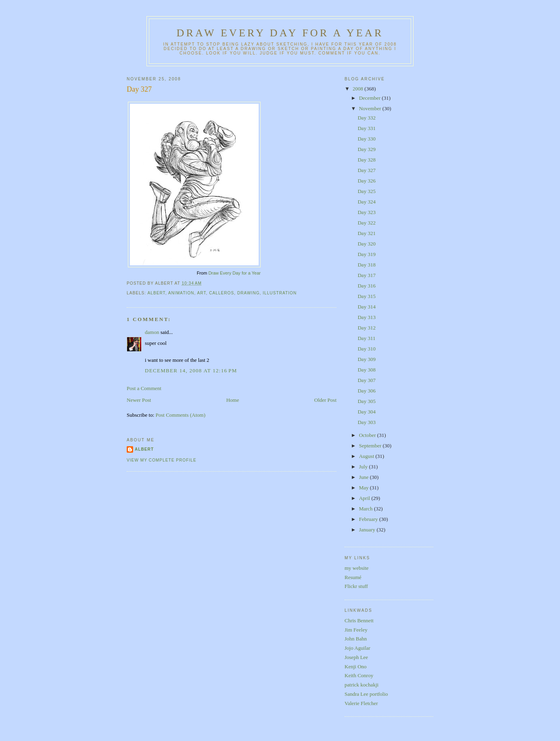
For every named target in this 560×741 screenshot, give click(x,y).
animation (181, 293)
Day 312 (366, 328)
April (365, 498)
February (369, 519)
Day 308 (366, 370)
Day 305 (366, 401)
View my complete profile (162, 460)
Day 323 (366, 212)
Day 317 (366, 275)
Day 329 (366, 149)
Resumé (353, 577)
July (364, 467)
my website (357, 568)
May (365, 488)
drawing (249, 293)
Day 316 (366, 286)
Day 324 (366, 202)
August (367, 456)
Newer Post (139, 400)
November (371, 108)
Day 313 (366, 317)
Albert (144, 449)
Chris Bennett (359, 620)
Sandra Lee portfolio (366, 694)
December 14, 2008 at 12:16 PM (191, 370)
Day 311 (366, 338)
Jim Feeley (356, 630)
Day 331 (366, 128)
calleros (221, 293)
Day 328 (366, 160)
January (368, 530)
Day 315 (366, 296)
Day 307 (366, 380)
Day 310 (366, 349)
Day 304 (366, 412)
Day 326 (366, 181)
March (367, 509)
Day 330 (366, 139)
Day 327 (139, 89)
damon (152, 332)
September (371, 446)
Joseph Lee (356, 657)
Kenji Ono (356, 666)
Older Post (325, 400)
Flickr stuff (356, 586)
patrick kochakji (361, 685)
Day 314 (366, 307)
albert (156, 293)
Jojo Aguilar (357, 648)
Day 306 (366, 391)
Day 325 (366, 191)
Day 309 (366, 359)
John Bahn (356, 639)
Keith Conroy (359, 675)
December (371, 98)
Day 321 (366, 233)
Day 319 (366, 254)
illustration (280, 293)
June (365, 477)
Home (233, 400)
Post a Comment (144, 388)
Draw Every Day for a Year (280, 33)
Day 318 (366, 265)
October (368, 435)
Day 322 (366, 223)
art (201, 293)
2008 (358, 89)
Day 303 (366, 422)
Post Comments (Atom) (181, 415)
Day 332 (366, 118)
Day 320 (366, 244)
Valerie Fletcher (361, 703)
